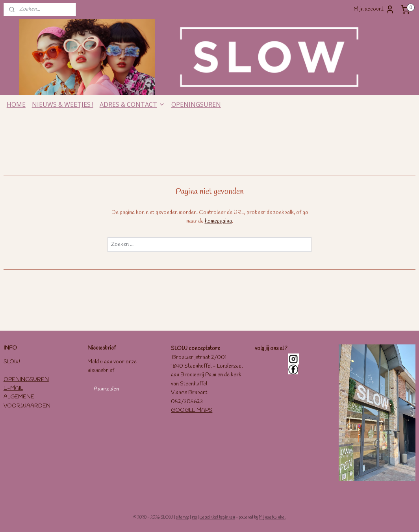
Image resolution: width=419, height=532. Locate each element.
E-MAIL (13, 388)
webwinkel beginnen (217, 517)
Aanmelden (106, 389)
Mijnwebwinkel (272, 517)
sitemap (183, 517)
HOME (16, 104)
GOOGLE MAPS (192, 410)
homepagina (218, 222)
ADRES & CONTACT (132, 104)
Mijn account (374, 9)
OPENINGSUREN (196, 104)
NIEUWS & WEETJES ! (63, 104)
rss (194, 517)
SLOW (12, 362)
